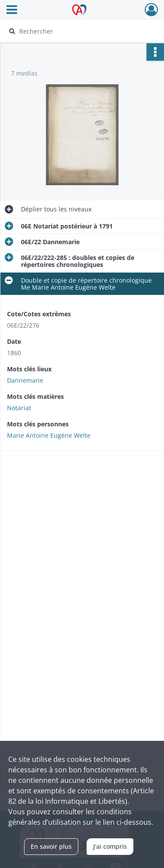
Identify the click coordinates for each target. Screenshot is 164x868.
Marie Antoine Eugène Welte (49, 435)
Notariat (19, 408)
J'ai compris (110, 846)
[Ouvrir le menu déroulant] (12, 10)
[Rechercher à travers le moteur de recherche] (81, 31)
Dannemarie (25, 380)
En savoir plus (51, 846)
